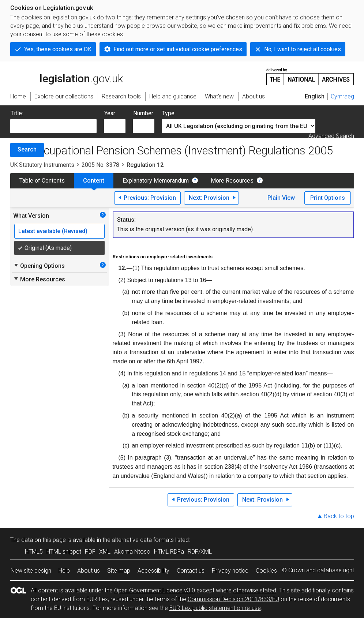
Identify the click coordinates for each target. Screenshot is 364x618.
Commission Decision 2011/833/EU (233, 599)
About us (89, 571)
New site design (31, 571)
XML (105, 552)
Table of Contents (42, 181)
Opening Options (39, 266)
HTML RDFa (169, 552)
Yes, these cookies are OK (58, 49)
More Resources (232, 181)
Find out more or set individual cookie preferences (178, 49)
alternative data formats (143, 540)
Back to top (339, 516)
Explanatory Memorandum (156, 181)
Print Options (328, 198)
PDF (90, 552)
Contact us (191, 571)
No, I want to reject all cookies (303, 49)
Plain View (281, 198)
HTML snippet (64, 552)
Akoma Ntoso (132, 552)
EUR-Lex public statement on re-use (215, 608)
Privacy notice (230, 571)
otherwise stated (255, 590)
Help (64, 571)
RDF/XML (200, 552)
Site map (119, 571)
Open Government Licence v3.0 (155, 590)
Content (94, 181)
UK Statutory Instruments (42, 165)
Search (27, 149)
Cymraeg (342, 96)
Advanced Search (331, 136)
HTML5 (34, 552)
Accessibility (153, 571)
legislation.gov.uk (67, 76)
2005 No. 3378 (100, 165)
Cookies (266, 571)
